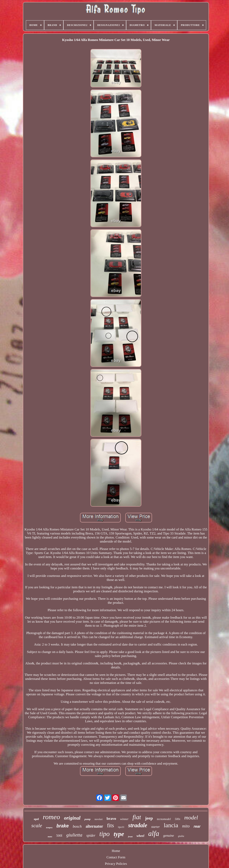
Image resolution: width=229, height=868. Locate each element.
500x (178, 819)
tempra (49, 827)
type (119, 834)
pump (87, 819)
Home (116, 851)
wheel (140, 836)
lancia (171, 825)
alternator (94, 826)
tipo (105, 834)
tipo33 (121, 827)
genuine (169, 836)
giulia (181, 836)
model (191, 818)
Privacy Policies (116, 864)
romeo (52, 817)
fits (111, 825)
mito (186, 826)
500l (59, 836)
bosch (77, 826)
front (130, 836)
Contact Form (116, 857)
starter (156, 827)
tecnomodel (164, 819)
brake (62, 826)
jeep (149, 818)
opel (36, 819)
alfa (154, 834)
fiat (137, 817)
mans (50, 837)
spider (91, 835)
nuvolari (99, 819)
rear (197, 826)
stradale (138, 825)
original (72, 818)
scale (37, 826)
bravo (111, 819)
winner (124, 819)
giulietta (74, 835)
